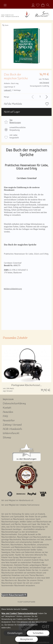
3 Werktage (12, 90)
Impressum (8, 399)
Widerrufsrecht (11, 433)
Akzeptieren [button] (26, 639)
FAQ (5, 416)
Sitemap (7, 438)
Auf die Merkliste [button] (13, 104)
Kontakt (7, 408)
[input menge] (40, 97)
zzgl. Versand (8, 391)
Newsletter (9, 421)
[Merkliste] (38, 5)
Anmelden (33, 5)
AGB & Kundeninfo (12, 429)
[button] (5, 5)
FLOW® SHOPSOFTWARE (26, 602)
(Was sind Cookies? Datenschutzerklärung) (19, 613)
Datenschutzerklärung (14, 404)
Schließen (38, 633)
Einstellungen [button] (15, 633)
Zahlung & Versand (12, 425)
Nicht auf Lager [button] (12, 112)
